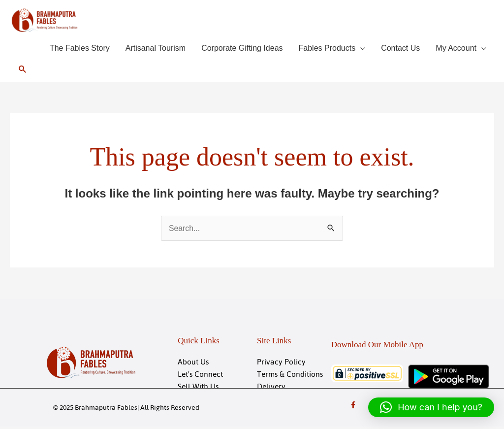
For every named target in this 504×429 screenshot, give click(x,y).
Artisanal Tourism (156, 49)
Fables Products (327, 49)
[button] (23, 70)
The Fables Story (80, 49)
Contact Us (400, 49)
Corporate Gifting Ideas (242, 49)
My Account (456, 49)
